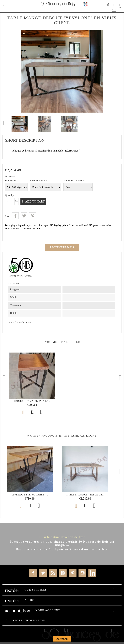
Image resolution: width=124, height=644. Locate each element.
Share (15, 216)
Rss (53, 573)
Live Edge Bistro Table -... (30, 495)
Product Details (62, 247)
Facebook (33, 573)
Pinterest (32, 216)
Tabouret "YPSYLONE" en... (32, 401)
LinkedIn (92, 573)
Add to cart (36, 202)
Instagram (82, 573)
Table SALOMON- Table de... (85, 495)
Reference (13, 276)
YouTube (63, 573)
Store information (29, 620)
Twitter (43, 573)
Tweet (24, 216)
